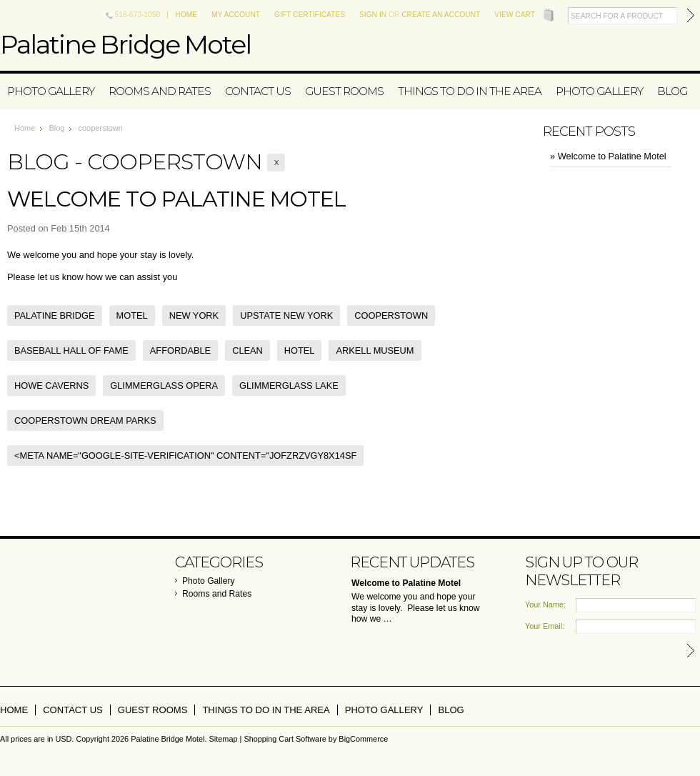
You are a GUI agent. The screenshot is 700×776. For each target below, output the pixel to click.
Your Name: (545, 605)
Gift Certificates (310, 15)
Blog (56, 128)
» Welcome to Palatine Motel (608, 156)
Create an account (441, 15)
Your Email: (545, 626)
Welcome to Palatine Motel (176, 199)
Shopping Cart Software (285, 739)
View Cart (515, 15)
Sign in (373, 15)
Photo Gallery (51, 91)
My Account (236, 15)
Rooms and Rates (160, 91)
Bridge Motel (125, 44)
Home (186, 15)
